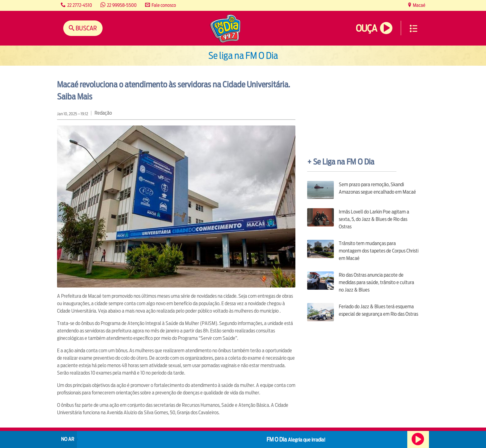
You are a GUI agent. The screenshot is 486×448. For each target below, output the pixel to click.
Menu (413, 29)
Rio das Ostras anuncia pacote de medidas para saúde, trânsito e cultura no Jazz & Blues (376, 282)
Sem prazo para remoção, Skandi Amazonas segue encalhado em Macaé (377, 188)
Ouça (366, 28)
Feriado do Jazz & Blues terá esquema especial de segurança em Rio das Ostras (378, 310)
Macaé (419, 5)
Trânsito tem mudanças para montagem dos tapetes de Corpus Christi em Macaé (379, 251)
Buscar (86, 28)
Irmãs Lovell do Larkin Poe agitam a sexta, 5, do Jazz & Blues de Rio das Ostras (374, 219)
